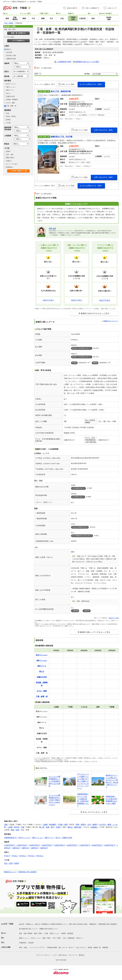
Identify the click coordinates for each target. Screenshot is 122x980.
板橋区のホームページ (111, 321)
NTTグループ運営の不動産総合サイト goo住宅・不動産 (23, 2)
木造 (8, 113)
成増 (66, 825)
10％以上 (23, 856)
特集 (20, 947)
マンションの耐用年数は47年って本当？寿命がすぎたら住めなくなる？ (55, 800)
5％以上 (15, 856)
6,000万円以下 (72, 845)
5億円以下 (44, 848)
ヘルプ (54, 955)
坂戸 (53, 827)
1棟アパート (10, 90)
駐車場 (64, 933)
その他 (8, 123)
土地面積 (8, 136)
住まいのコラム (81, 947)
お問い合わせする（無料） (104, 130)
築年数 (7, 76)
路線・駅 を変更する (18, 33)
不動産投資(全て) (11, 838)
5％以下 (7, 856)
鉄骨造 (8, 120)
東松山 (70, 827)
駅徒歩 (7, 144)
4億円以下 (35, 848)
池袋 (6, 825)
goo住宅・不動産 (7, 924)
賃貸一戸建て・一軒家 (41, 933)
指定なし (9, 49)
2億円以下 (16, 848)
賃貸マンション (55, 933)
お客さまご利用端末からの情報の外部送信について (51, 924)
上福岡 (10, 827)
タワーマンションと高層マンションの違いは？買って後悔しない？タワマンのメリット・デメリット (83, 781)
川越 (23, 827)
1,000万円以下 (10, 845)
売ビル (8, 93)
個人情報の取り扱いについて (28, 929)
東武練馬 (53, 825)
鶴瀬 (109, 825)
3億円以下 (26, 848)
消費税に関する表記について (49, 929)
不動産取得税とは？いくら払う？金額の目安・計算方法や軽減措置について (83, 800)
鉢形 (18, 830)
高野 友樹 (52, 228)
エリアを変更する (18, 41)
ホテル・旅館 (10, 103)
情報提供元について (10, 872)
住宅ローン (80, 938)
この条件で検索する (17, 171)
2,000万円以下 (22, 845)
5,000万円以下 (60, 845)
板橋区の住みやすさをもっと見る (95, 313)
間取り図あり (10, 158)
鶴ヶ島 (42, 827)
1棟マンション (11, 87)
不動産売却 (23, 943)
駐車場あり (10, 167)
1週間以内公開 (11, 59)
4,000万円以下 (47, 845)
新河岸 (17, 827)
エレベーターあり (12, 164)
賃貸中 (8, 151)
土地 (64, 938)
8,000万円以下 (97, 845)
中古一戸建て (57, 938)
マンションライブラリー (37, 947)
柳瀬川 (95, 825)
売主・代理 (10, 155)
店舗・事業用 (28, 933)
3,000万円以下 (35, 845)
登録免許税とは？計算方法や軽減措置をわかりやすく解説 (112, 800)
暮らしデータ (63, 947)
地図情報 (105, 947)
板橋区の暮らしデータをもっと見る (95, 632)
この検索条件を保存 (64, 62)
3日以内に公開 (11, 55)
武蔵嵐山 (94, 827)
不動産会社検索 (52, 947)
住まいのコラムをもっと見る (95, 812)
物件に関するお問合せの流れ (78, 924)
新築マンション (24, 938)
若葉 (48, 827)
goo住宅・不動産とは (26, 924)
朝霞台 (83, 825)
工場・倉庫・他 (11, 106)
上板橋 (45, 825)
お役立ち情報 (6, 947)
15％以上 (31, 856)
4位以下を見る (48, 300)
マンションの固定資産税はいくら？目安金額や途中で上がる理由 (54, 781)
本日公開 (9, 52)
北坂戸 (58, 827)
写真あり (9, 161)
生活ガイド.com (114, 618)
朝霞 (78, 825)
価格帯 (7, 63)
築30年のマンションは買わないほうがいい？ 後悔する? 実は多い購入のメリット (112, 781)
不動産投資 (71, 938)
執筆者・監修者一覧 (94, 947)
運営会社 (82, 955)
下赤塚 (60, 825)
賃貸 (20, 933)
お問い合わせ (63, 955)
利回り (7, 72)
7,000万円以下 (85, 845)
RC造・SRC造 (11, 116)
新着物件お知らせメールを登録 (87, 62)
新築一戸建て (47, 938)
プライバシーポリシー (43, 955)
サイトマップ (73, 955)
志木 (89, 825)
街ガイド (72, 947)
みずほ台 (103, 825)
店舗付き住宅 (10, 96)
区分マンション (11, 84)
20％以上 (40, 856)
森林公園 (78, 827)
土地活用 (31, 943)
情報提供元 (93, 924)
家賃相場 (70, 933)
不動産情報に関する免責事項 (27, 872)
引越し (26, 947)
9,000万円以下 (110, 845)
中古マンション (36, 938)
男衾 (13, 830)
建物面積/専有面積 (8, 128)
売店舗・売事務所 (12, 100)
